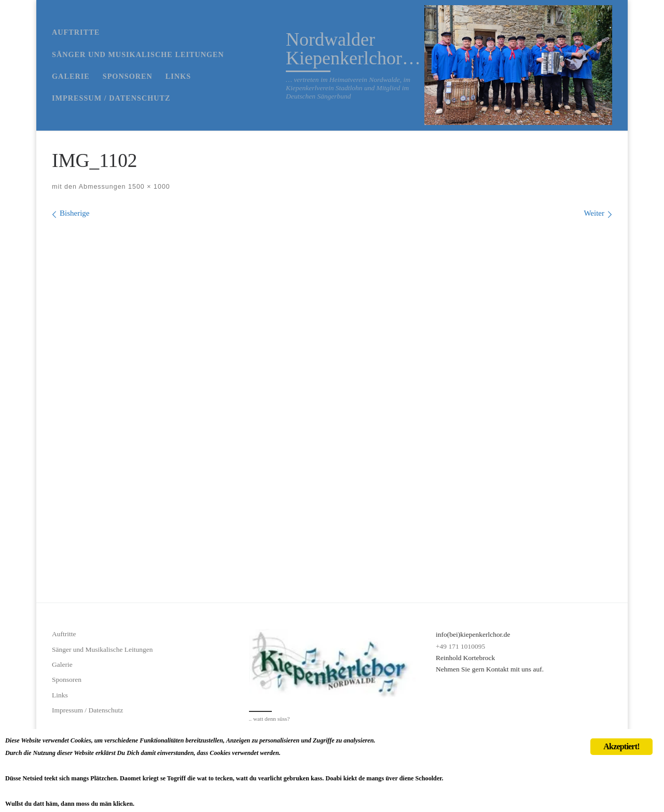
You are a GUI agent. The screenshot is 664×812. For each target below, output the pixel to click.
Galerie (62, 664)
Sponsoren (67, 680)
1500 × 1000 (148, 187)
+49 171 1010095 (460, 646)
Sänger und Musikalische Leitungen (102, 649)
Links (60, 695)
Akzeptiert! (621, 718)
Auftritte (64, 634)
